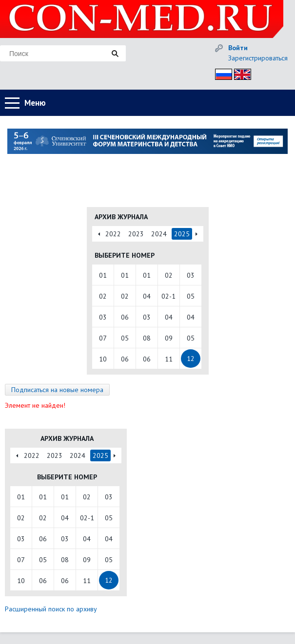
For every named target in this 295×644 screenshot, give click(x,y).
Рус (221, 73)
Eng (240, 73)
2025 (182, 234)
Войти (238, 48)
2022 (113, 234)
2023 (136, 234)
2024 (159, 234)
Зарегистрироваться (258, 58)
